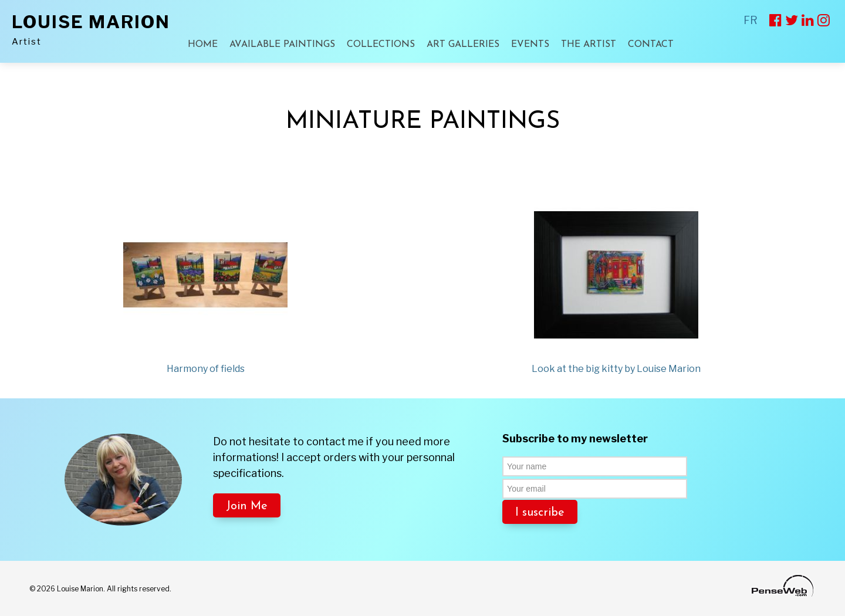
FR (751, 20)
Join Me (247, 506)
